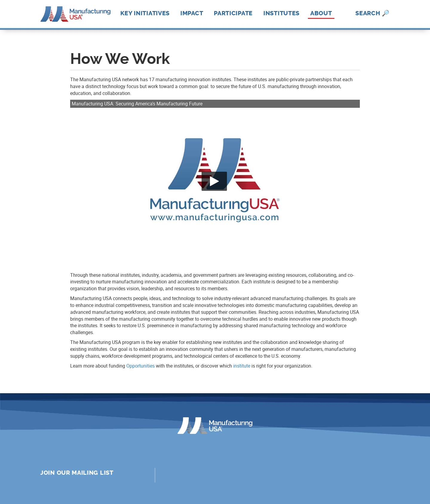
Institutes (281, 13)
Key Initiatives (145, 13)
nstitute (242, 366)
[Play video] (214, 181)
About (321, 13)
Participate (233, 13)
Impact (192, 13)
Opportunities (140, 366)
